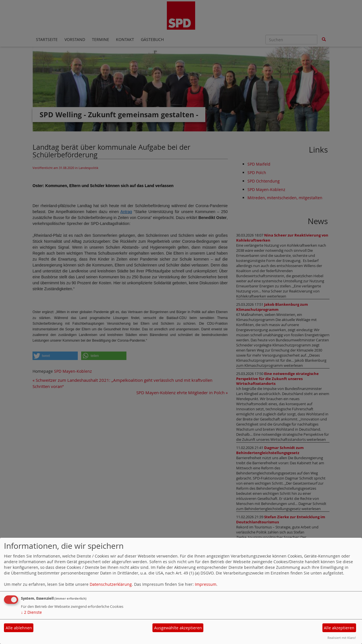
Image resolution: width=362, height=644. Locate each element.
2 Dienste (31, 612)
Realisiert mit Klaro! (342, 638)
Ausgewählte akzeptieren (178, 628)
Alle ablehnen (19, 628)
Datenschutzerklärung (111, 584)
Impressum (206, 584)
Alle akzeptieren (339, 628)
